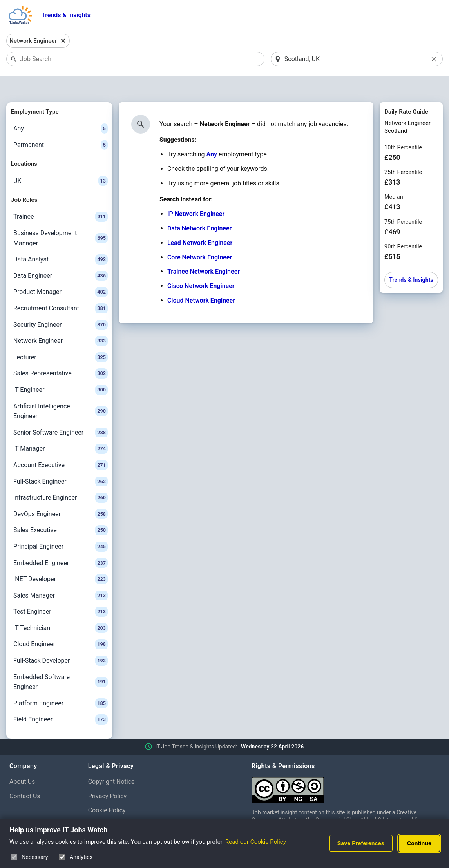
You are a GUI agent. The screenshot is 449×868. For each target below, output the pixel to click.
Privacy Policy (108, 776)
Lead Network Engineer (200, 222)
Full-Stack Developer (61, 640)
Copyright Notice (111, 761)
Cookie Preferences (115, 805)
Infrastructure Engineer (61, 477)
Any (61, 108)
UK (61, 161)
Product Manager (61, 272)
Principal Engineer (61, 526)
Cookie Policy (107, 790)
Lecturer (61, 337)
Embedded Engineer (61, 543)
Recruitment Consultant (61, 288)
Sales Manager (61, 575)
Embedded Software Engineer (61, 662)
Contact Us (25, 776)
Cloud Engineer (61, 624)
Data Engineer (61, 256)
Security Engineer (61, 304)
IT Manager (61, 429)
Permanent (61, 125)
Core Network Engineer (200, 237)
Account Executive (61, 445)
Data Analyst (61, 239)
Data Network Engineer (199, 208)
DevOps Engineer (61, 494)
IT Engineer (61, 370)
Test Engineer (61, 592)
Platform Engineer (61, 683)
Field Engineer (61, 699)
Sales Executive (61, 510)
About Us (22, 761)
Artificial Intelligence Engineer (61, 391)
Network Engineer (61, 321)
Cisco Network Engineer (201, 266)
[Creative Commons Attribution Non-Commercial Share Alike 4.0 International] (346, 766)
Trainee (61, 197)
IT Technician (61, 608)
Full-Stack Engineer (61, 461)
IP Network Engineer (196, 194)
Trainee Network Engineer (204, 251)
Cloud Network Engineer (201, 280)
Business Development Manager (61, 218)
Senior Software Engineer (61, 412)
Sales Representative (61, 353)
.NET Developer (61, 559)
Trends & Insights (66, 15)
